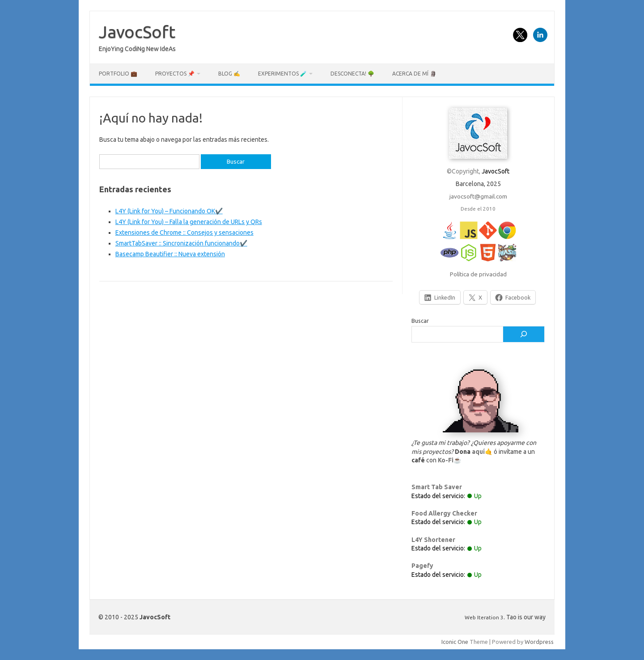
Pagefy (422, 566)
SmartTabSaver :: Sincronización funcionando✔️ (181, 243)
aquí (478, 452)
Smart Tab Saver (437, 487)
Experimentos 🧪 (282, 74)
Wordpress (539, 642)
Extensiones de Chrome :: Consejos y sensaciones (184, 233)
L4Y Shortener (433, 540)
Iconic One (455, 642)
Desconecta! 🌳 (352, 74)
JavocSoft (137, 32)
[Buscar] (524, 334)
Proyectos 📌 (175, 74)
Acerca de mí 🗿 (414, 74)
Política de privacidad (478, 274)
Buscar (420, 321)
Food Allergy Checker (444, 513)
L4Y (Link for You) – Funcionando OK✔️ (169, 211)
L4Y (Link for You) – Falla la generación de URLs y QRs (189, 222)
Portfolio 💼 (118, 74)
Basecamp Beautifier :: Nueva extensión (170, 254)
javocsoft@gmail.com (478, 196)
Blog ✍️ (229, 74)
